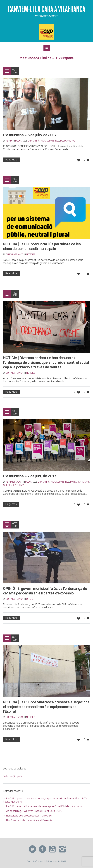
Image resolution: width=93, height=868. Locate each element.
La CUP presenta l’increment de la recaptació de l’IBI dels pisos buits (44, 807)
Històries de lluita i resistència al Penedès (29, 821)
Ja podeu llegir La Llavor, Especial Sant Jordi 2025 (34, 811)
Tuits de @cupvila (13, 776)
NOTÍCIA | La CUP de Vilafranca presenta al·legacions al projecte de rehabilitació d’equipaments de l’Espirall (46, 707)
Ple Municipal (68, 141)
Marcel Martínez (50, 141)
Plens (18, 141)
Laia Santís (34, 141)
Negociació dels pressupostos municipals (29, 816)
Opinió (30, 599)
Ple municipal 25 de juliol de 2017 (30, 135)
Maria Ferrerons (80, 482)
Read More (11, 160)
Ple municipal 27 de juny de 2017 (30, 476)
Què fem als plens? (14, 485)
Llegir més (11, 504)
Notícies (31, 255)
